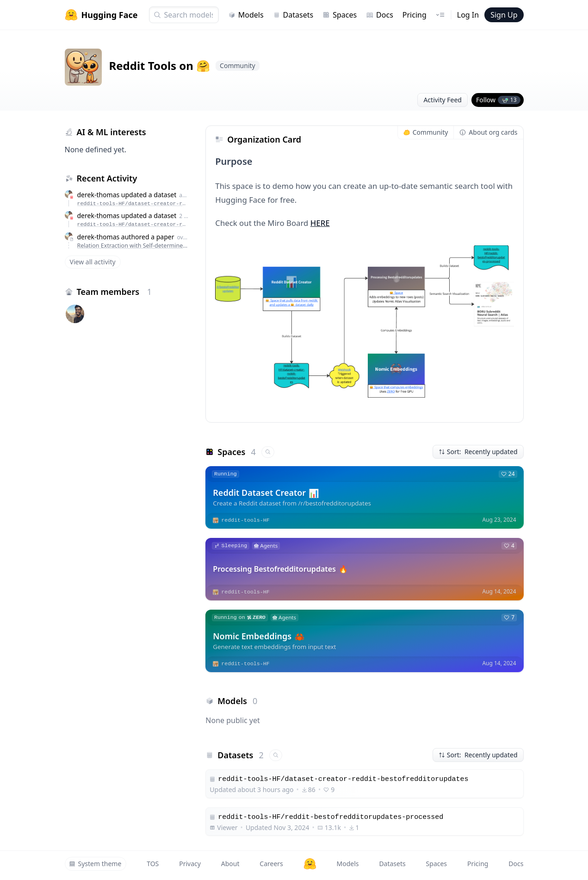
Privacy (190, 864)
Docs (380, 15)
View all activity (93, 262)
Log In (468, 15)
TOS (153, 864)
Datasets (293, 15)
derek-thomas (99, 195)
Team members (115, 292)
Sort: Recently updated (478, 452)
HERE (320, 223)
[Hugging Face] (310, 864)
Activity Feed (443, 100)
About (230, 864)
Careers (271, 864)
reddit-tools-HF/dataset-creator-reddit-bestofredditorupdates (133, 203)
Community (426, 132)
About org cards (488, 132)
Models (246, 15)
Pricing (415, 15)
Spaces (340, 15)
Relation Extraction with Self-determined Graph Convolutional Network (133, 246)
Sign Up (504, 15)
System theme (95, 864)
